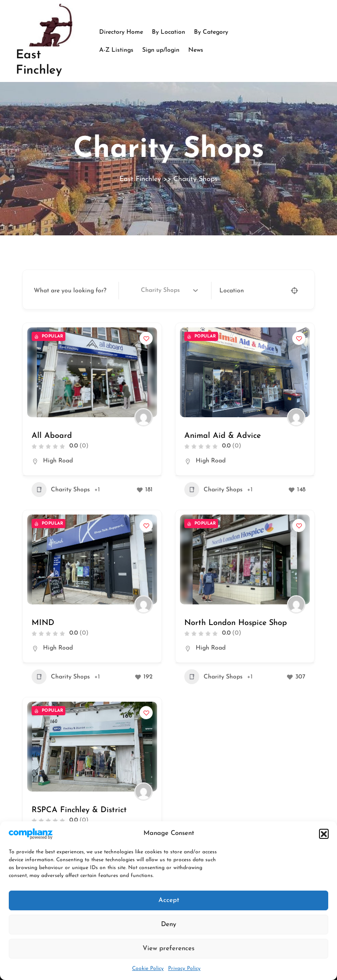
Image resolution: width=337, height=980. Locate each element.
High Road (58, 461)
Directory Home (121, 32)
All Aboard (52, 436)
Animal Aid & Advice (222, 436)
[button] (324, 834)
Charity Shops (61, 490)
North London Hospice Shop (236, 623)
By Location (168, 32)
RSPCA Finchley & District (79, 810)
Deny (169, 925)
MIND (43, 623)
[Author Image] (143, 417)
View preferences (168, 949)
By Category (211, 32)
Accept (169, 900)
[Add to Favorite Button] (146, 338)
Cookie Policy (148, 969)
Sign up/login (161, 50)
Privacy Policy (184, 969)
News (196, 50)
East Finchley (140, 179)
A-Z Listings (116, 50)
